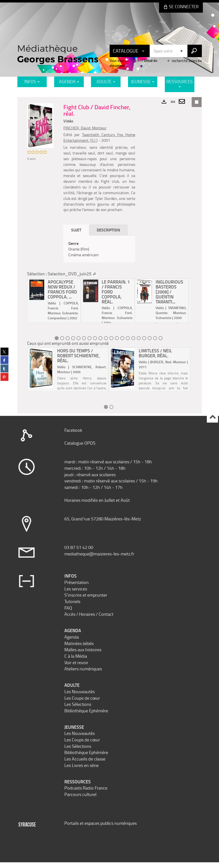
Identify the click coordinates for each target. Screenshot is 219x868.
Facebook (73, 436)
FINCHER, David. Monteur (86, 128)
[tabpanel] (100, 255)
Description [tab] (109, 235)
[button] (41, 126)
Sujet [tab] (77, 235)
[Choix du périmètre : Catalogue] (130, 51)
